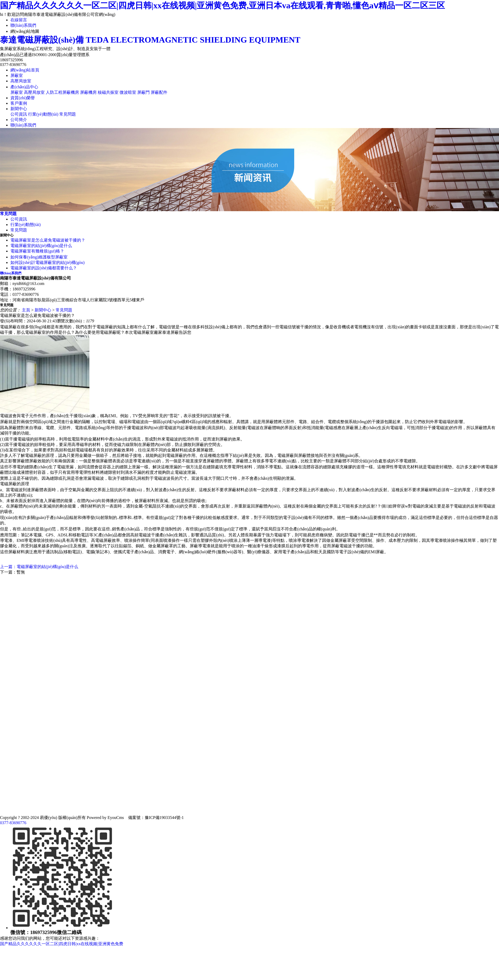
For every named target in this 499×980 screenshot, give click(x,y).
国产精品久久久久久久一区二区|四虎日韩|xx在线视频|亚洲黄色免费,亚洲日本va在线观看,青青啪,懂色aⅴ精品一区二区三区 (222, 5)
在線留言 (19, 20)
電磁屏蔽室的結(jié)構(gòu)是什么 (41, 246)
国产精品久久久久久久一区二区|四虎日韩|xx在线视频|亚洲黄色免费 (62, 944)
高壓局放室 (21, 81)
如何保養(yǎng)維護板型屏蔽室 (39, 257)
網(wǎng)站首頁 (25, 70)
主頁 (26, 310)
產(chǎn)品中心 (24, 87)
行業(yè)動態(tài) (43, 114)
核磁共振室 (108, 92)
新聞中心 (19, 109)
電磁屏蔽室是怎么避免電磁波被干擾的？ (48, 240)
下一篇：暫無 (12, 572)
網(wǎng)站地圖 (25, 31)
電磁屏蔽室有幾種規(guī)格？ (37, 251)
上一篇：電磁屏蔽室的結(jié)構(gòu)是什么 (39, 567)
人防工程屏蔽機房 (62, 92)
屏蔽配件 (159, 92)
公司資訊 (19, 114)
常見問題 (68, 114)
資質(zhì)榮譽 (23, 98)
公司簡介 (19, 120)
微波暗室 (128, 92)
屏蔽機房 (88, 92)
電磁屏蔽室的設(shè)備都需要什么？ (44, 268)
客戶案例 (19, 103)
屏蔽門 (143, 92)
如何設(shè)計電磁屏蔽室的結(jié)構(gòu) (47, 262)
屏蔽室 (17, 75)
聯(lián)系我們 (23, 25)
